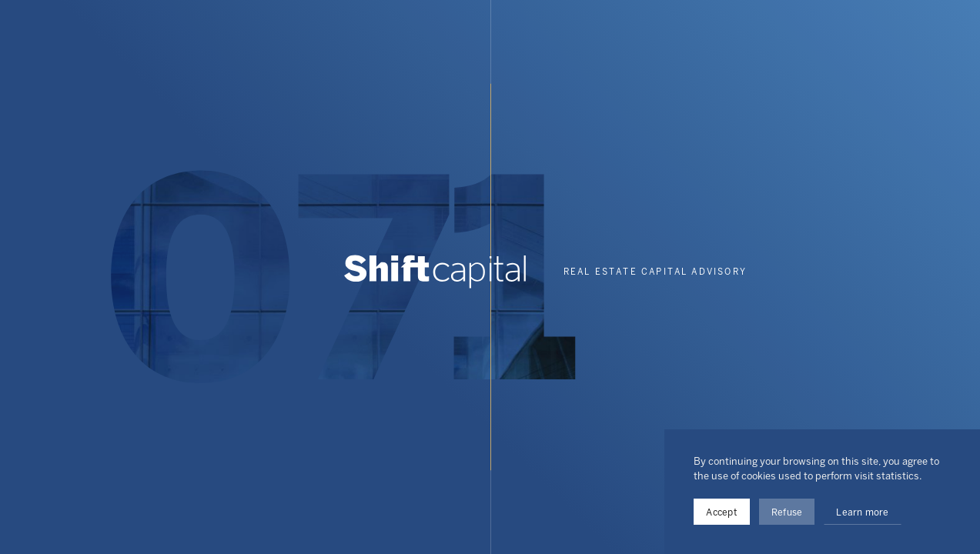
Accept (721, 512)
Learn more (862, 512)
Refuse (787, 512)
